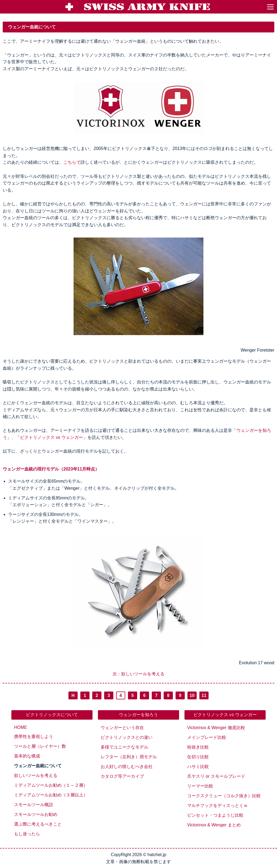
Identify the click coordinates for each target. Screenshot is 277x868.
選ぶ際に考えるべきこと (38, 824)
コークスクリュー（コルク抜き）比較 (224, 796)
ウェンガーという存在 (122, 728)
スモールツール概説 (34, 805)
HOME (21, 727)
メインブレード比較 (207, 737)
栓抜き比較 (198, 747)
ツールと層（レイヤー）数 (40, 746)
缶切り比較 (198, 757)
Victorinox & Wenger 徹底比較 (216, 728)
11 (204, 695)
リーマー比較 (200, 786)
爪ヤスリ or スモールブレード (216, 776)
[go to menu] (270, 7)
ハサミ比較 (198, 767)
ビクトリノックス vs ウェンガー (52, 437)
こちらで (72, 162)
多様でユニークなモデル (124, 747)
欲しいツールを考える (36, 775)
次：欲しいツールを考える (138, 674)
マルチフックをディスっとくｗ (217, 805)
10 (192, 695)
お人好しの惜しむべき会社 (127, 767)
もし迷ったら (27, 834)
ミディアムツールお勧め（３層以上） (51, 795)
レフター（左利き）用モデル (129, 757)
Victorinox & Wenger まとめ (214, 825)
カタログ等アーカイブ (122, 776)
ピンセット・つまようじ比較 (215, 815)
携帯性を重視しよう (34, 737)
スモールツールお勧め (36, 814)
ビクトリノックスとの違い (127, 737)
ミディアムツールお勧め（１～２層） (51, 785)
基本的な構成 (27, 756)
